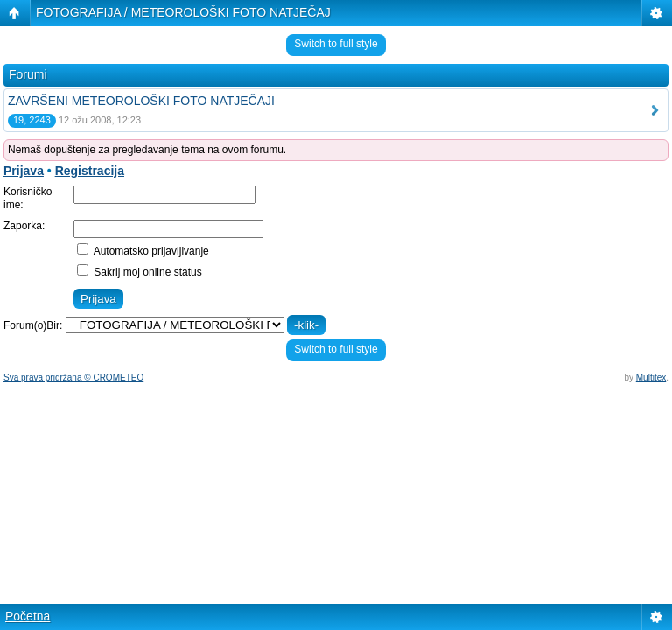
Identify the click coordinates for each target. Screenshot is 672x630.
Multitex (651, 378)
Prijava (24, 171)
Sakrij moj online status (140, 272)
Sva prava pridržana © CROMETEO (73, 378)
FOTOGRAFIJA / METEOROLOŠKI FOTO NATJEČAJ (183, 12)
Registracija (90, 171)
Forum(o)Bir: (33, 325)
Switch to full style (336, 44)
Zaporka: (24, 226)
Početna (28, 616)
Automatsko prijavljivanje (143, 251)
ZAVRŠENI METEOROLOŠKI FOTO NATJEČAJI (141, 101)
